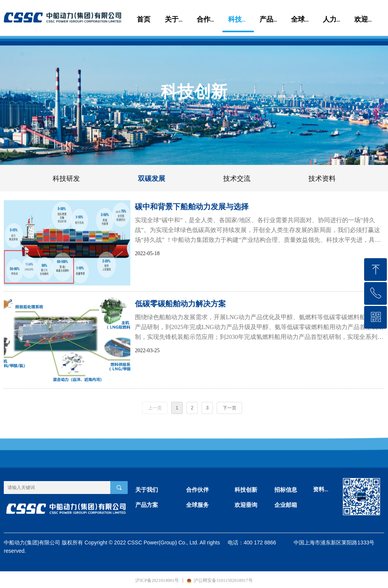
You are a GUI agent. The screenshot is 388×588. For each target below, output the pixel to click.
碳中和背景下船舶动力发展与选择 (192, 207)
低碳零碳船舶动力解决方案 (180, 304)
